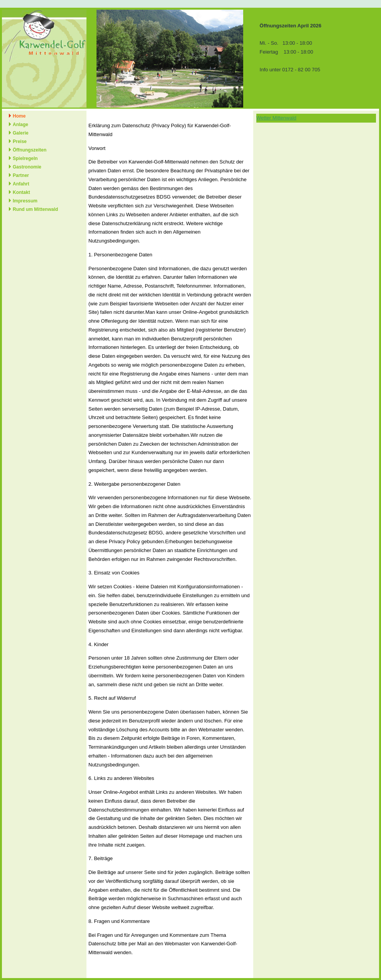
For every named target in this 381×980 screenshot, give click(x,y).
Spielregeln (25, 158)
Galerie (21, 133)
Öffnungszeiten (30, 150)
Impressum (25, 201)
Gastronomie (27, 167)
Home (19, 116)
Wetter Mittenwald (276, 118)
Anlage (20, 125)
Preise (20, 141)
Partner (21, 175)
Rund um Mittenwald (35, 209)
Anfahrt (21, 184)
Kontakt (21, 192)
